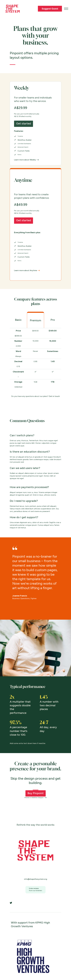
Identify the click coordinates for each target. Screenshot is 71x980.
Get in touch (54, 396)
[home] (12, 9)
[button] (66, 9)
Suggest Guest (50, 9)
